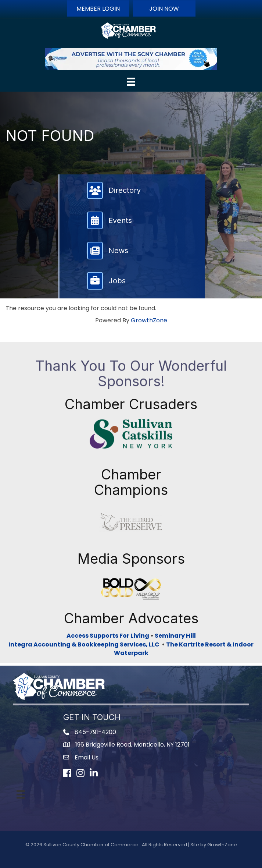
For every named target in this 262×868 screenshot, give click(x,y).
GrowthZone (149, 320)
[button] (98, 8)
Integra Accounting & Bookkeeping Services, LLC (85, 644)
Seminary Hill (175, 636)
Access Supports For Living (108, 636)
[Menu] (131, 82)
